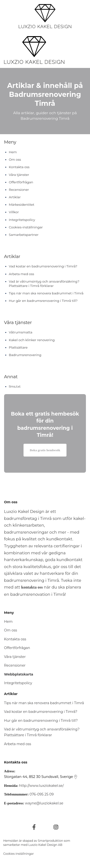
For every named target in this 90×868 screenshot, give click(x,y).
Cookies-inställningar (26, 227)
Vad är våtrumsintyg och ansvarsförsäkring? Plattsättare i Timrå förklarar (44, 284)
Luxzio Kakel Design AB (45, 845)
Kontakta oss (19, 167)
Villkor (14, 212)
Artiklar (15, 197)
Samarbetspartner (24, 235)
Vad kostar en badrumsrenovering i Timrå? (43, 266)
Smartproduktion (51, 841)
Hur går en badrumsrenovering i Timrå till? (43, 301)
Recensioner (19, 190)
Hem (13, 152)
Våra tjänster (19, 175)
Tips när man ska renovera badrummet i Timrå (46, 293)
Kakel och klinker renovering (32, 340)
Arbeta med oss (21, 274)
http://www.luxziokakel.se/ (42, 786)
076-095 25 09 (42, 794)
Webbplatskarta (19, 674)
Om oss (15, 159)
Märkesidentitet (22, 205)
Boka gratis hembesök (45, 450)
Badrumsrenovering (25, 355)
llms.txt (15, 386)
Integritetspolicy (22, 220)
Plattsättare (18, 347)
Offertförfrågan (21, 182)
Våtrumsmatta (21, 332)
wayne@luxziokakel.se (44, 803)
